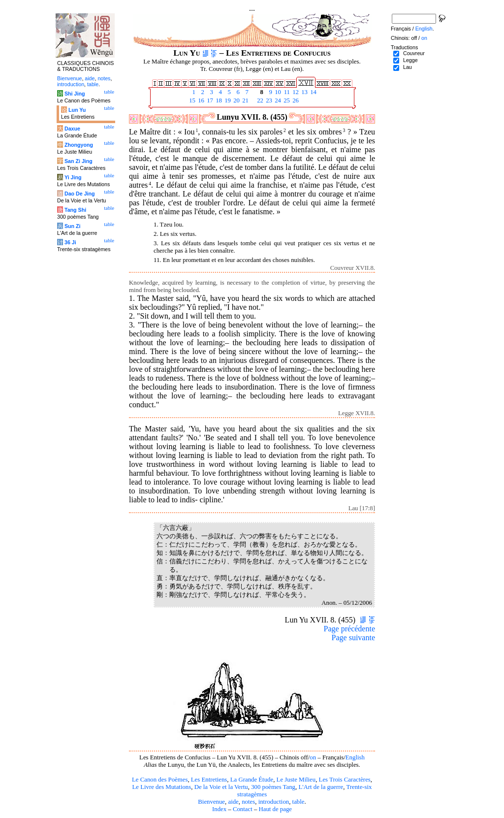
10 (277, 92)
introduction (274, 802)
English (355, 757)
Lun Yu (77, 110)
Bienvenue (211, 802)
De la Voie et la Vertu (221, 787)
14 (313, 92)
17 (209, 100)
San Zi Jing (79, 161)
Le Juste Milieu (296, 780)
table (299, 802)
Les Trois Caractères (345, 780)
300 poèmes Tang (273, 787)
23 (268, 100)
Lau (408, 67)
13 (304, 92)
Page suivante (353, 638)
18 (218, 100)
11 (286, 92)
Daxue (72, 129)
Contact (243, 809)
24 (277, 100)
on (313, 757)
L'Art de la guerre (321, 787)
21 (245, 100)
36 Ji (70, 242)
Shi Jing (75, 94)
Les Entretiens (209, 780)
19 (227, 100)
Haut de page (276, 809)
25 (286, 100)
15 (191, 100)
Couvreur (414, 53)
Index (219, 809)
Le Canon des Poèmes (160, 780)
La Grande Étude (252, 780)
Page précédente (349, 629)
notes (248, 802)
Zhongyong (79, 145)
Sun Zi (73, 226)
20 (236, 100)
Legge (410, 60)
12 (295, 92)
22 (259, 100)
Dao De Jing (80, 194)
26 (295, 100)
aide (233, 802)
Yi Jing (73, 177)
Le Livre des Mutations (161, 787)
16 (200, 100)
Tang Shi (75, 210)
